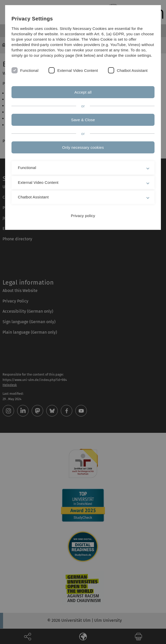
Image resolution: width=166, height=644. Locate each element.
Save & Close (83, 120)
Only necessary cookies (83, 147)
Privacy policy (83, 216)
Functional (29, 70)
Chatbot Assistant (132, 70)
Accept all (83, 92)
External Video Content (78, 70)
